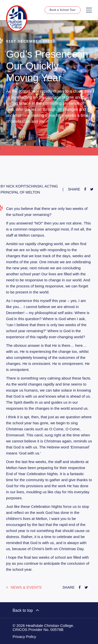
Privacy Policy (24, 637)
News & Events (26, 587)
